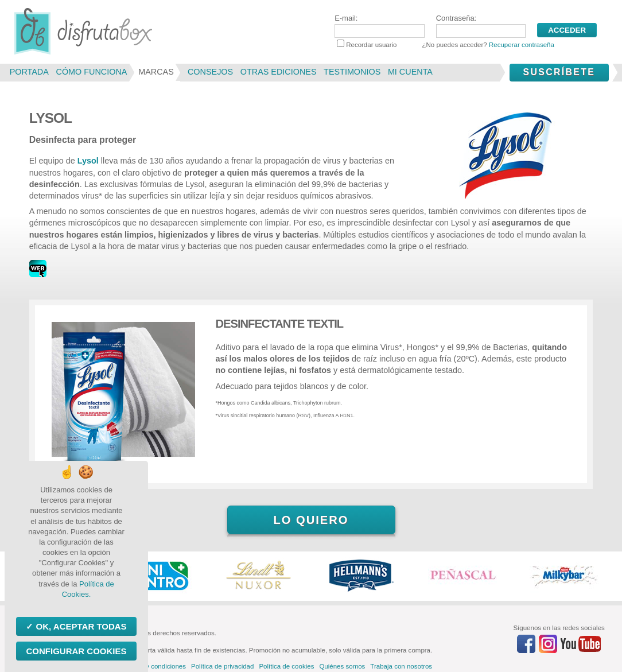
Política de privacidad (222, 666)
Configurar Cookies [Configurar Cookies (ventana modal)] (76, 651)
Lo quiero (311, 520)
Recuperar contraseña (522, 45)
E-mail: (379, 26)
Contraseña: (481, 26)
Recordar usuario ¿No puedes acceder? (446, 45)
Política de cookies (286, 666)
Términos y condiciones (151, 666)
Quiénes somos (342, 666)
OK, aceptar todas (80, 626)
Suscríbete (559, 72)
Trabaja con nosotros (401, 666)
